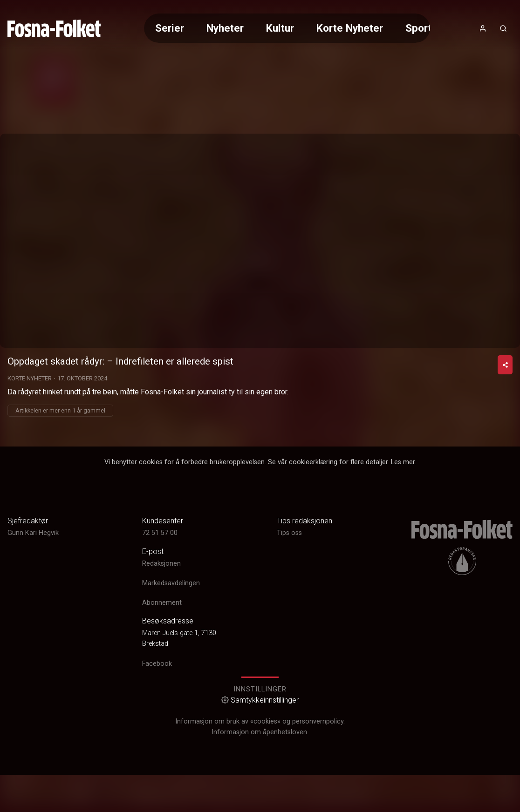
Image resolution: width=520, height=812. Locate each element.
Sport (419, 28)
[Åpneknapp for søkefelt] (503, 28)
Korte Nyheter (350, 28)
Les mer (403, 569)
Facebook (157, 770)
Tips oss (289, 640)
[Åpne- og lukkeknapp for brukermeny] (483, 28)
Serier (170, 28)
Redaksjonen (161, 670)
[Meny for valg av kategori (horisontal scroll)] (287, 28)
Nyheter (225, 28)
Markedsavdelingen (171, 690)
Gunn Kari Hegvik (33, 640)
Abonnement (162, 710)
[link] (54, 28)
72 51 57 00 (160, 640)
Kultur (280, 28)
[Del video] (505, 472)
